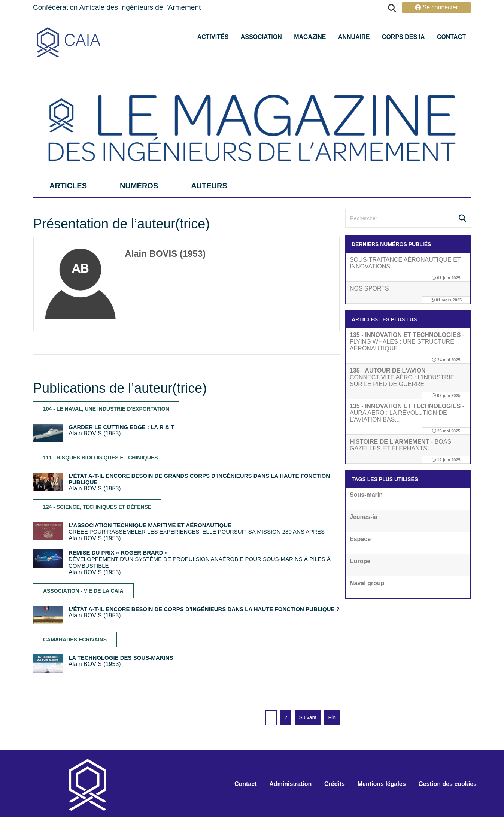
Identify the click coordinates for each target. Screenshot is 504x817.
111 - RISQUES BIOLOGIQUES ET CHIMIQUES (101, 458)
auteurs (209, 186)
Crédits (335, 784)
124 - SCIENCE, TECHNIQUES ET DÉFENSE (97, 507)
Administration (290, 784)
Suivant (308, 717)
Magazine (310, 37)
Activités (213, 37)
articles (68, 186)
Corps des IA (403, 37)
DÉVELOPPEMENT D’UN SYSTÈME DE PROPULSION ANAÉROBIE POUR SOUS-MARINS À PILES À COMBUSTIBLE (200, 559)
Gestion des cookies (447, 784)
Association (261, 37)
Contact (451, 37)
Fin (332, 717)
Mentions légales (382, 784)
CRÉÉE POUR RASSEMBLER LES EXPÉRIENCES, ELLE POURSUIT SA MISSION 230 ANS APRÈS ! (198, 528)
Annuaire (354, 37)
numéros (139, 186)
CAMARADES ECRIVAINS (75, 640)
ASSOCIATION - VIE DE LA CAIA (83, 591)
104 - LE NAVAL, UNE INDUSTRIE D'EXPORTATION (106, 409)
